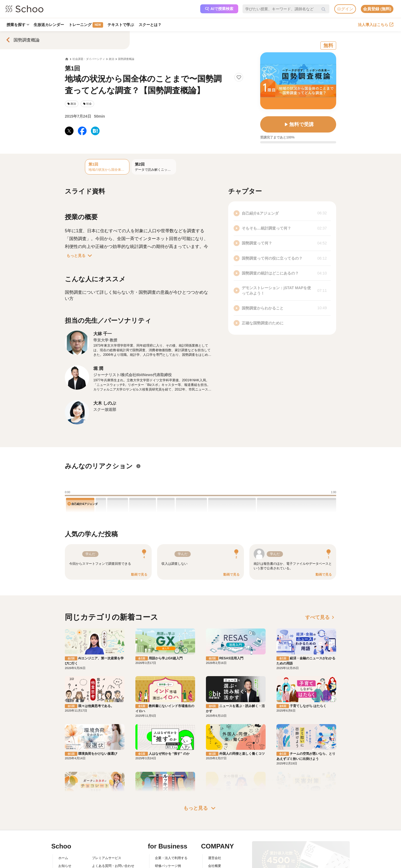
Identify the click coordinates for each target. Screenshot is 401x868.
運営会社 (215, 858)
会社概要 (215, 866)
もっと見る (80, 256)
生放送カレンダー (50, 25)
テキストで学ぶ (122, 25)
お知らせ (65, 866)
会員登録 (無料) (377, 9)
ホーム (63, 858)
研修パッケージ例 (168, 866)
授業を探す (18, 25)
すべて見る (321, 617)
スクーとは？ (152, 25)
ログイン (345, 9)
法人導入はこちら (376, 25)
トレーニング (87, 25)
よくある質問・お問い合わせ (113, 866)
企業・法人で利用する (171, 858)
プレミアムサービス (107, 858)
